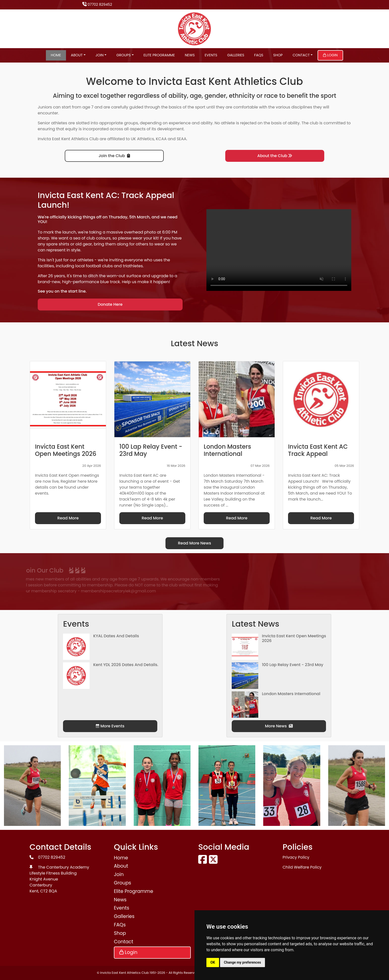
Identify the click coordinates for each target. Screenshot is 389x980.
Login (330, 55)
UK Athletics (143, 139)
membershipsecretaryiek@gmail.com (74, 591)
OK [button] (213, 962)
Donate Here (110, 304)
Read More (68, 518)
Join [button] (100, 55)
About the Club (275, 156)
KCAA (161, 139)
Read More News (194, 543)
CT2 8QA (49, 891)
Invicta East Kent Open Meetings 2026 (294, 638)
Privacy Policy (296, 857)
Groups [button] (124, 55)
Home (56, 55)
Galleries (236, 55)
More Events (110, 726)
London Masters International (291, 694)
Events (211, 55)
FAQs (259, 55)
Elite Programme (159, 55)
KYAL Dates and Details (116, 636)
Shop (278, 55)
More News (279, 726)
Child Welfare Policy (302, 867)
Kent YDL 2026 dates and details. (126, 665)
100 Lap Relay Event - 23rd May (293, 665)
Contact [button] (301, 55)
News (190, 55)
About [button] (77, 55)
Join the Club (114, 156)
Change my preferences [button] (243, 962)
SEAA (181, 139)
